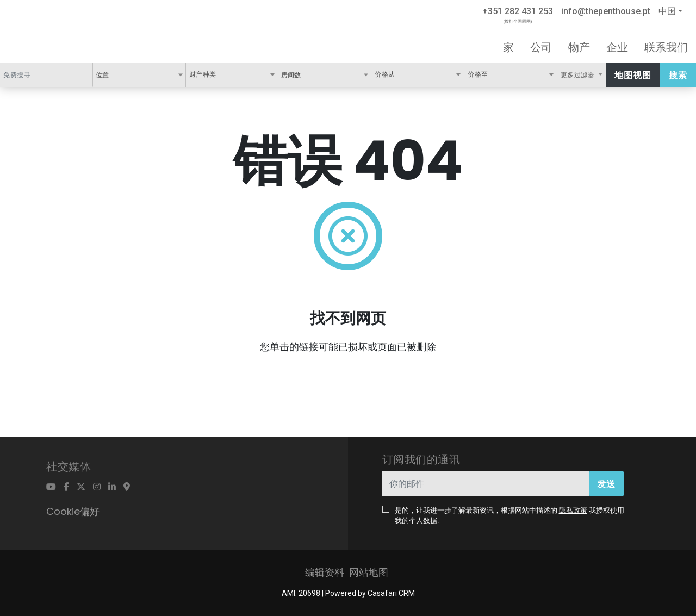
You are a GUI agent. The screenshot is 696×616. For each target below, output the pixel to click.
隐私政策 (573, 510)
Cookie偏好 (73, 511)
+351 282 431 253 (518, 11)
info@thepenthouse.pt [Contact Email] (606, 11)
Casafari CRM (391, 593)
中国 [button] (667, 11)
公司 (541, 47)
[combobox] (139, 75)
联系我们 (666, 47)
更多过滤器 (579, 75)
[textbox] (115, 74)
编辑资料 (325, 572)
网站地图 (369, 572)
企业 (617, 47)
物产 (579, 47)
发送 (606, 484)
